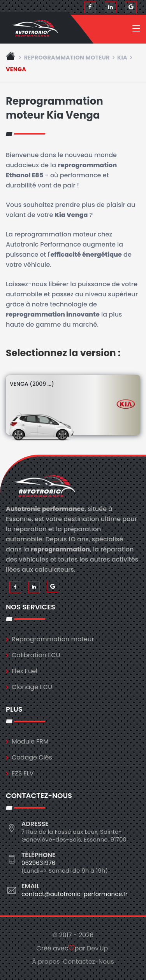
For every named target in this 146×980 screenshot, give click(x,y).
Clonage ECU (32, 687)
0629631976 (38, 863)
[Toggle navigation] (136, 30)
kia (122, 58)
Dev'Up (97, 948)
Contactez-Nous (89, 962)
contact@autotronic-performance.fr (74, 894)
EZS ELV (23, 773)
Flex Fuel (25, 671)
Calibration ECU (36, 655)
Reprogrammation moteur (67, 58)
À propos (46, 962)
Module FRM (30, 741)
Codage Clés (32, 757)
